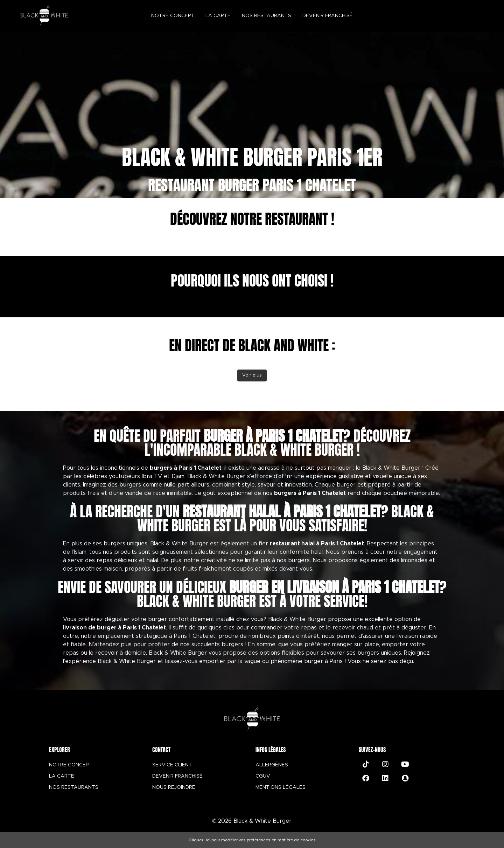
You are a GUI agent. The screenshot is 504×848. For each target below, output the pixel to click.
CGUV (263, 776)
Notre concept (173, 16)
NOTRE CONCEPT (71, 765)
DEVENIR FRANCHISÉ (177, 776)
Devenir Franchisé (328, 16)
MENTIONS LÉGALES (281, 787)
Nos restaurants (267, 16)
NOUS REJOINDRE (174, 787)
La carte (218, 16)
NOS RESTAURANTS (74, 787)
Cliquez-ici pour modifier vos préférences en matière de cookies (252, 840)
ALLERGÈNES (272, 765)
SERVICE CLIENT (172, 765)
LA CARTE (62, 776)
